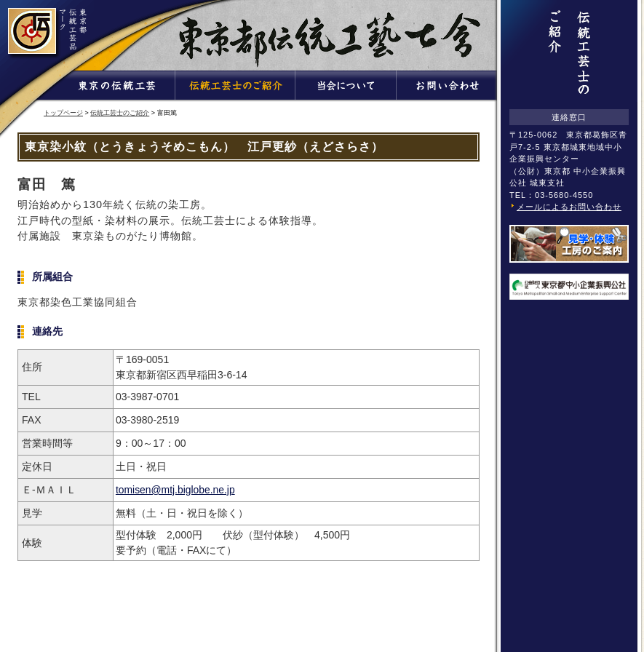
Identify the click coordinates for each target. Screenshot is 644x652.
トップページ (63, 113)
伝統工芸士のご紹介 (120, 113)
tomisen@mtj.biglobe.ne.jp (175, 490)
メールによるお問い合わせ (569, 207)
